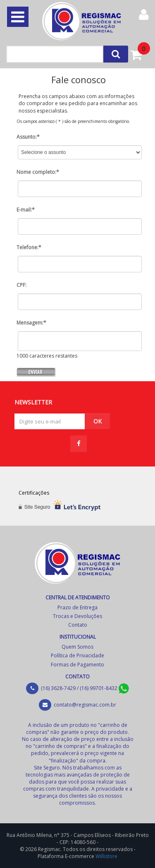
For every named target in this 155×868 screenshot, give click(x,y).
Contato (78, 625)
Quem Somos (77, 647)
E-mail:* (26, 210)
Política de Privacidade (77, 655)
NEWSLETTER (33, 402)
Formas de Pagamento (77, 665)
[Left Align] (116, 54)
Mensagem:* (31, 323)
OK (98, 421)
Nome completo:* (38, 172)
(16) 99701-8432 (104, 688)
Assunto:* (28, 137)
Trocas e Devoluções (77, 616)
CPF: (21, 285)
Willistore (106, 856)
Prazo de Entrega (77, 607)
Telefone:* (29, 247)
